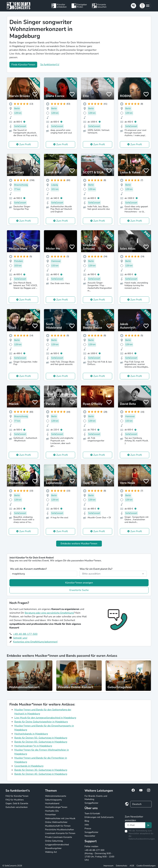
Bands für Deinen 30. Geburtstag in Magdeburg (41, 770)
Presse (88, 828)
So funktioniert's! (50, 64)
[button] (145, 6)
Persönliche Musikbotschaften (59, 830)
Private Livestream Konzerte (58, 837)
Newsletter (90, 836)
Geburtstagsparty (53, 800)
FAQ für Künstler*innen (17, 796)
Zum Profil (25, 144)
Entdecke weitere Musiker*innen (79, 544)
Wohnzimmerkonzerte (56, 796)
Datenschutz (122, 866)
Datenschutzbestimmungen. (142, 839)
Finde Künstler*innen (23, 65)
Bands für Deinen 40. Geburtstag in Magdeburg (41, 774)
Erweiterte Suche (79, 590)
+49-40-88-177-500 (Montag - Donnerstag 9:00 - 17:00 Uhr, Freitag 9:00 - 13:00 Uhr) (99, 855)
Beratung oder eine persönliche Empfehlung (49, 613)
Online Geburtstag (54, 841)
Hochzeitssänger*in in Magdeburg (33, 746)
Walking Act (51, 852)
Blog (87, 821)
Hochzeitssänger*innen (56, 807)
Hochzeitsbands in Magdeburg (31, 734)
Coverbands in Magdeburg (29, 766)
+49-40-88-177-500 (25, 634)
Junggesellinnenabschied (57, 845)
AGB (132, 866)
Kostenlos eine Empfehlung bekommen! (35, 642)
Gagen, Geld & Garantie (17, 803)
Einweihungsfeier (53, 848)
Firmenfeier (50, 815)
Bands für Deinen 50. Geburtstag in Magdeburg (41, 738)
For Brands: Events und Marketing (96, 798)
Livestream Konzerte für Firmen (60, 833)
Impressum (108, 866)
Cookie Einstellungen (146, 866)
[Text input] (135, 825)
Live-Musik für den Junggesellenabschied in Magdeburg (45, 718)
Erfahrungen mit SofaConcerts (99, 817)
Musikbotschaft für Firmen (58, 826)
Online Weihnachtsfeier (56, 822)
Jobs (87, 825)
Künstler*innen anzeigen (79, 583)
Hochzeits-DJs (52, 811)
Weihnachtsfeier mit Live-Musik (60, 818)
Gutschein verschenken (17, 807)
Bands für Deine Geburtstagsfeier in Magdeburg (41, 722)
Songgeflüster (91, 803)
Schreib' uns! (20, 638)
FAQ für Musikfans (15, 800)
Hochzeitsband (52, 803)
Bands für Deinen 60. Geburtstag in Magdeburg (41, 742)
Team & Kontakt (92, 813)
